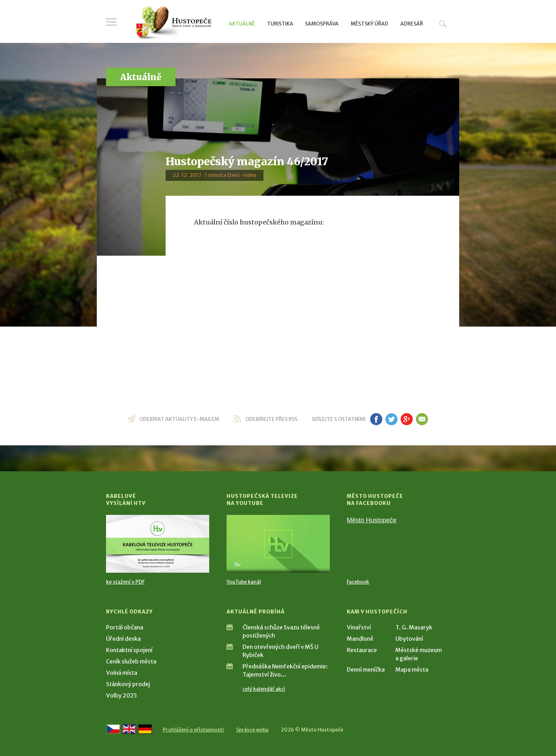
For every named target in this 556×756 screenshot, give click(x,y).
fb (376, 419)
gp (407, 419)
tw (391, 419)
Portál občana (125, 627)
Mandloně (360, 639)
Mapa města (412, 669)
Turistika (280, 24)
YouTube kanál (244, 582)
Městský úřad (369, 24)
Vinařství (359, 627)
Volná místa (122, 673)
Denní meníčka (366, 669)
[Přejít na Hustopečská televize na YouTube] (278, 544)
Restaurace (362, 650)
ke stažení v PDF (125, 582)
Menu (111, 22)
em (422, 419)
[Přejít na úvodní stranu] (174, 23)
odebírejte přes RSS (271, 419)
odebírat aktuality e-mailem (179, 419)
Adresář (412, 24)
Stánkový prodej (128, 684)
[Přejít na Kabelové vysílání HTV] (158, 544)
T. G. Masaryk (414, 627)
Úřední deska (123, 639)
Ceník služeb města (131, 661)
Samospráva (322, 24)
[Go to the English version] (129, 729)
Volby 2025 (121, 695)
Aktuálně (242, 24)
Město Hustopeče (372, 520)
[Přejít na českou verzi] (113, 729)
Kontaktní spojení (129, 650)
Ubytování (409, 639)
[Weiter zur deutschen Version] (145, 729)
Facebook (358, 582)
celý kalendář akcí (264, 689)
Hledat (443, 24)
